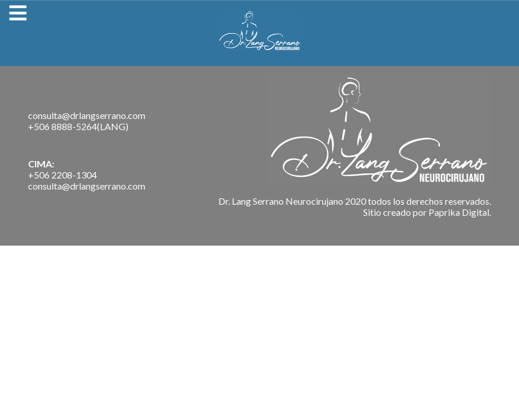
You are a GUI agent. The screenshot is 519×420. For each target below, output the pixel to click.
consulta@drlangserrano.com (87, 115)
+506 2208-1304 (62, 175)
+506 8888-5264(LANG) (78, 126)
